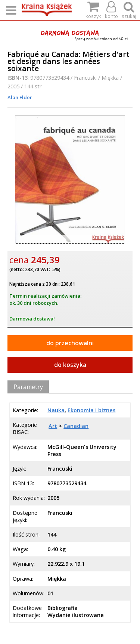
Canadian (76, 426)
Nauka (56, 410)
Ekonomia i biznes (91, 410)
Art (53, 426)
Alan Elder (20, 97)
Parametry (28, 387)
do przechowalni (70, 343)
